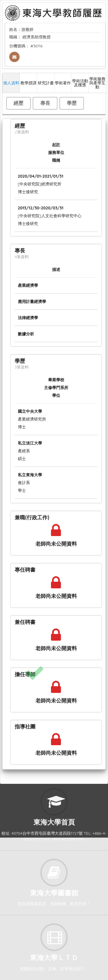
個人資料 (11, 83)
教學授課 (29, 83)
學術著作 (63, 83)
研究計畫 (46, 83)
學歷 (72, 103)
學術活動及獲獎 (80, 83)
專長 (45, 103)
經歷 (18, 103)
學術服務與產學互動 (97, 83)
